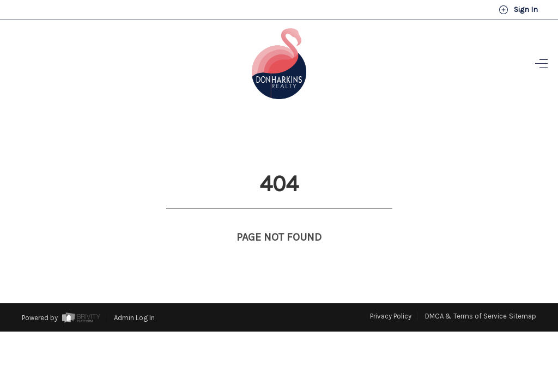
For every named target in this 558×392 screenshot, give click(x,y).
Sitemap (523, 296)
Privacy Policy (391, 296)
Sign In (518, 10)
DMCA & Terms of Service (466, 296)
